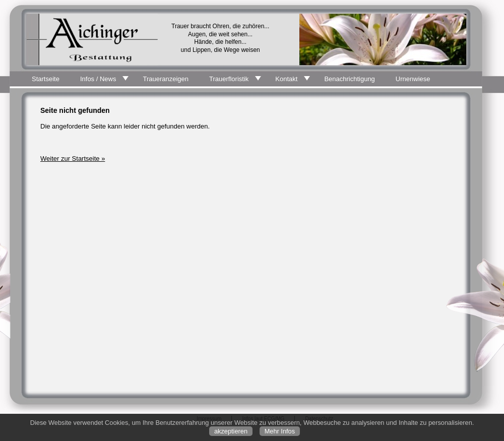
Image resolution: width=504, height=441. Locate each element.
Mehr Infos (280, 431)
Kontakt (286, 79)
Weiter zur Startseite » (73, 159)
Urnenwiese (413, 79)
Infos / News (98, 79)
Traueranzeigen (166, 79)
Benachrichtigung (349, 79)
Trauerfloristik (229, 79)
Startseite (46, 79)
